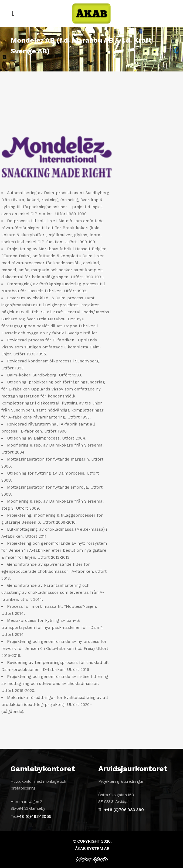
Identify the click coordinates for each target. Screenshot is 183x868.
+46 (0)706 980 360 (124, 810)
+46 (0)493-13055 (34, 816)
